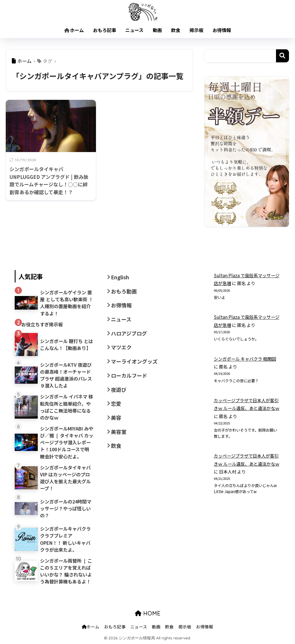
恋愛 (116, 403)
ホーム (74, 30)
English (120, 277)
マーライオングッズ (134, 361)
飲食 (176, 30)
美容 (116, 418)
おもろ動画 (124, 291)
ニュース (134, 30)
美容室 (119, 432)
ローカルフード (129, 375)
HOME (148, 613)
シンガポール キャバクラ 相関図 (245, 359)
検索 (282, 56)
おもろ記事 (105, 30)
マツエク (121, 347)
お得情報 (222, 30)
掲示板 (196, 30)
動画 (157, 30)
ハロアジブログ (129, 333)
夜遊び (119, 390)
